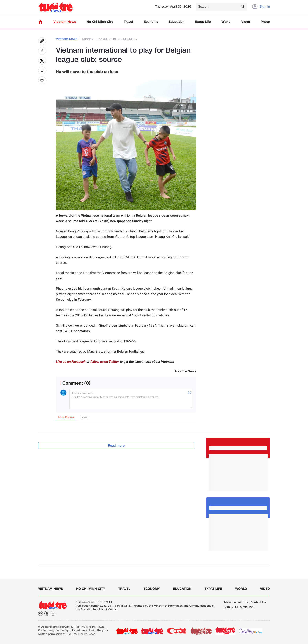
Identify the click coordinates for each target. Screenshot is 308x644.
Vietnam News (65, 22)
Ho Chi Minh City (100, 22)
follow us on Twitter (105, 362)
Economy (151, 22)
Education (177, 22)
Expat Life (203, 22)
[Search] (222, 7)
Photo (265, 22)
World (226, 22)
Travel (128, 22)
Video (246, 22)
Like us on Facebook (71, 362)
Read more (116, 446)
